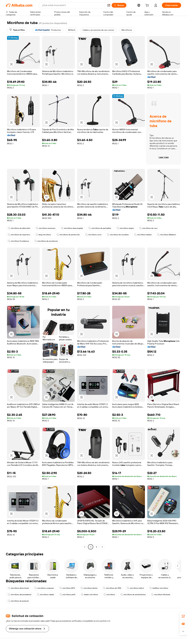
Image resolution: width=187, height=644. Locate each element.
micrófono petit (67, 595)
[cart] (148, 6)
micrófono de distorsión (19, 228)
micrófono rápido (46, 595)
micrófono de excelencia (46, 241)
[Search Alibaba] (73, 5)
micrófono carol (93, 235)
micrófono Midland (166, 235)
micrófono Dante (89, 588)
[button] (109, 5)
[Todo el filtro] (17, 30)
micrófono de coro (148, 228)
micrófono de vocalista (118, 235)
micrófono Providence (18, 241)
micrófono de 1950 (112, 588)
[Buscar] (119, 5)
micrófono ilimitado (161, 595)
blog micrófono (43, 235)
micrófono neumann (46, 228)
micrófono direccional (18, 588)
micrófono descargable (72, 228)
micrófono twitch (135, 588)
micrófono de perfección (68, 235)
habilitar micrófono (159, 588)
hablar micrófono (89, 595)
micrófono (109, 595)
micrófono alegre (125, 228)
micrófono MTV (67, 588)
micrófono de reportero (19, 235)
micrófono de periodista (100, 228)
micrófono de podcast (18, 601)
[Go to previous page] (85, 547)
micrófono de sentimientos (133, 595)
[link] (183, 616)
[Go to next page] (102, 547)
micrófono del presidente (20, 595)
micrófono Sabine (143, 235)
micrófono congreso (44, 588)
